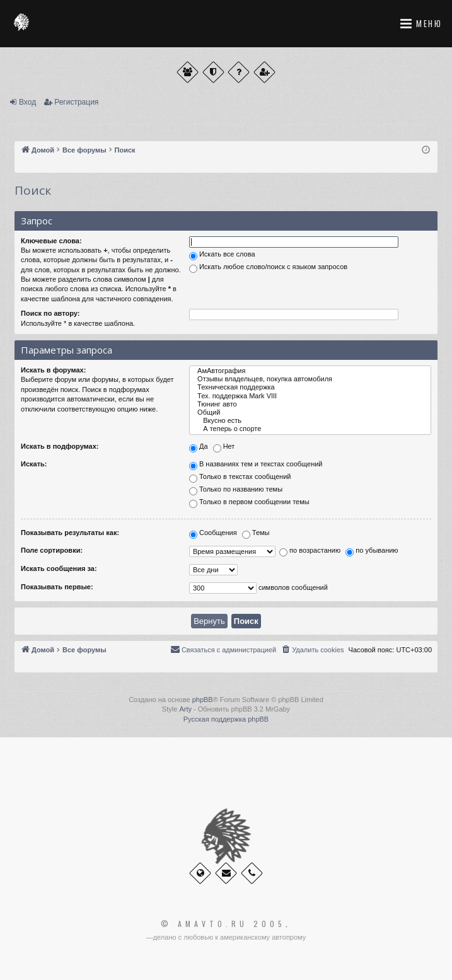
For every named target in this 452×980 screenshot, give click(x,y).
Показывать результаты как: (70, 533)
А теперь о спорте (310, 429)
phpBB (203, 700)
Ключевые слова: (51, 241)
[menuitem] (312, 650)
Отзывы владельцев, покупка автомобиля (310, 379)
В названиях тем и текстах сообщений (256, 465)
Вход (27, 102)
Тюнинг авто (310, 404)
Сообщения (213, 534)
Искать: (34, 464)
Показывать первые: (57, 587)
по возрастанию (310, 551)
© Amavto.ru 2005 (223, 924)
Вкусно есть (310, 421)
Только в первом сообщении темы (249, 503)
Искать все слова (222, 255)
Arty (185, 709)
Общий (310, 412)
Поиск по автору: (50, 313)
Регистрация (76, 102)
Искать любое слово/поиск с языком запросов (268, 268)
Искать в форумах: (53, 370)
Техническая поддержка (310, 387)
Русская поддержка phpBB (226, 719)
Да (199, 447)
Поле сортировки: (52, 550)
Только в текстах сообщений (240, 478)
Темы (256, 534)
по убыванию (372, 551)
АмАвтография (310, 371)
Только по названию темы (236, 490)
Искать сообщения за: (59, 568)
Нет (224, 447)
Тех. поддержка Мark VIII (310, 396)
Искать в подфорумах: (60, 446)
